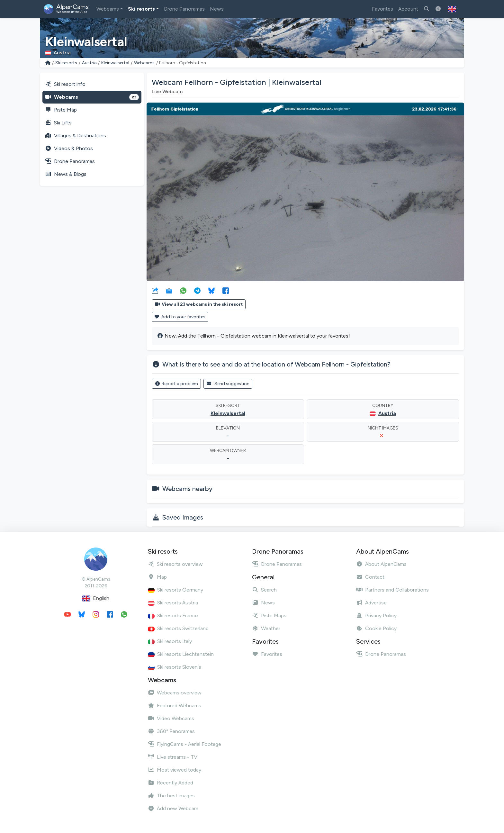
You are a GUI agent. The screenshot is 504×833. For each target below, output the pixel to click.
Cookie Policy (376, 628)
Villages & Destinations (76, 136)
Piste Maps (269, 616)
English (96, 598)
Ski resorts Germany (175, 590)
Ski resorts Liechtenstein (181, 654)
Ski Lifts (58, 123)
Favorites (382, 9)
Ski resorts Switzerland (178, 628)
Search (264, 590)
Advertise (371, 603)
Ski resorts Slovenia (175, 667)
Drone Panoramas (184, 9)
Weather (266, 628)
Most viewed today (175, 770)
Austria (89, 63)
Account (408, 9)
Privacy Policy (376, 616)
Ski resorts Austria (173, 603)
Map (157, 577)
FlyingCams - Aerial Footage (184, 744)
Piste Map (61, 110)
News (217, 9)
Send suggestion (228, 384)
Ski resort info (65, 84)
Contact (370, 577)
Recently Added (171, 783)
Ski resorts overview (175, 564)
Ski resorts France (173, 616)
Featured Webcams (175, 706)
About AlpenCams (381, 564)
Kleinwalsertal (115, 63)
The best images (171, 796)
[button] (452, 9)
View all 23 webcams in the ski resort (199, 304)
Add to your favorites (180, 317)
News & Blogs (66, 174)
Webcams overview (175, 693)
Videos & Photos (69, 148)
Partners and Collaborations (392, 590)
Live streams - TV (173, 757)
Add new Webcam (173, 808)
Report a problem (176, 384)
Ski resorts (141, 9)
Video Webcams (171, 718)
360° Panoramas (171, 731)
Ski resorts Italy (170, 641)
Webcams (108, 9)
